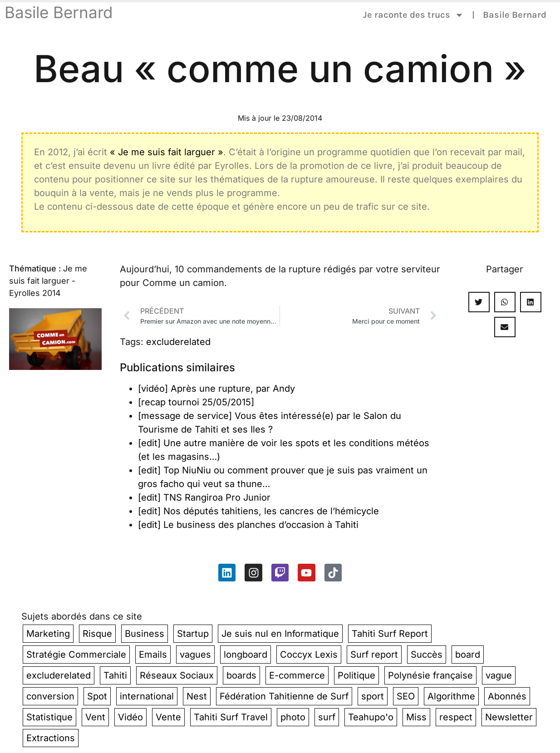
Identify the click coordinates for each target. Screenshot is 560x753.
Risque (97, 634)
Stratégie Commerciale (76, 655)
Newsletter (509, 717)
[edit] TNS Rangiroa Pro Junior (204, 497)
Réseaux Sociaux (177, 675)
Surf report (374, 655)
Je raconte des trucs (413, 15)
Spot (97, 696)
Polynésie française (430, 675)
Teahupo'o (371, 717)
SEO (406, 696)
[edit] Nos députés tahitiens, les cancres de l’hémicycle (258, 511)
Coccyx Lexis (309, 655)
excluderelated (178, 342)
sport (373, 696)
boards (241, 675)
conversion (50, 696)
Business (145, 634)
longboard (246, 655)
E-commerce (297, 675)
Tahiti (115, 675)
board (468, 655)
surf (327, 717)
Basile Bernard (59, 12)
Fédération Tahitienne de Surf (284, 696)
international (147, 696)
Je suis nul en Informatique (280, 634)
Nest (197, 696)
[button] (479, 302)
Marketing (48, 634)
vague (499, 675)
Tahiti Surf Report (390, 634)
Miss (416, 717)
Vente (168, 717)
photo (293, 717)
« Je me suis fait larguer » (167, 152)
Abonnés (507, 696)
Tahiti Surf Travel (231, 717)
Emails (153, 655)
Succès (427, 655)
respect (456, 717)
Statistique (49, 717)
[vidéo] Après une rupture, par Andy (216, 389)
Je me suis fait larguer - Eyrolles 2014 (48, 281)
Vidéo (130, 717)
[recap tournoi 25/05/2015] (196, 402)
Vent (95, 717)
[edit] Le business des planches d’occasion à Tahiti (248, 525)
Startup (193, 634)
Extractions (51, 738)
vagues (195, 655)
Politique (356, 675)
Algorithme (451, 696)
